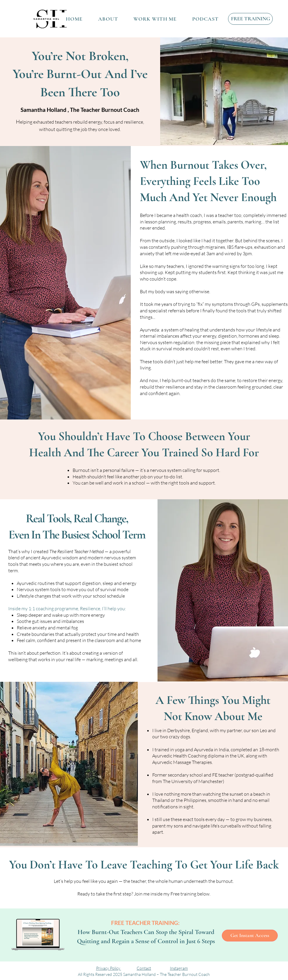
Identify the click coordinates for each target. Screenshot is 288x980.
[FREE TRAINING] (250, 19)
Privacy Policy (109, 968)
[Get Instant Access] (250, 936)
